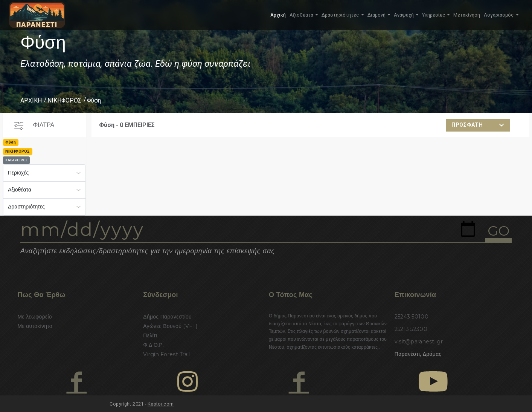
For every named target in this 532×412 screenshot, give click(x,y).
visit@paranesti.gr (419, 342)
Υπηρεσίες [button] (434, 15)
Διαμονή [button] (377, 15)
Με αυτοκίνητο (35, 326)
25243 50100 (412, 317)
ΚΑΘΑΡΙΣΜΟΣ (16, 160)
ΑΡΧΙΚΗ (31, 100)
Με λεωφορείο (35, 317)
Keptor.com (161, 404)
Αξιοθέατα (20, 190)
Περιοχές (18, 173)
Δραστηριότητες (26, 207)
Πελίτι (150, 335)
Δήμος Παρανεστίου (167, 317)
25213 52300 (411, 329)
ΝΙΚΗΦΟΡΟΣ (64, 100)
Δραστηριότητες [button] (341, 15)
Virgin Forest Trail (166, 354)
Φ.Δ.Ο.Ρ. (153, 345)
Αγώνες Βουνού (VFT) (170, 326)
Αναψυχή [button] (404, 15)
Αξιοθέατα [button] (302, 15)
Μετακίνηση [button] (467, 15)
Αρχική (278, 15)
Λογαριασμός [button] (499, 15)
